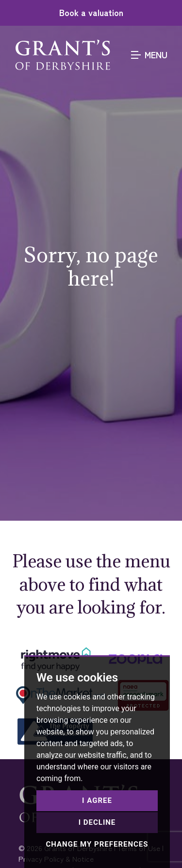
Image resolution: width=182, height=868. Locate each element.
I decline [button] (97, 822)
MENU (149, 54)
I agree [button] (97, 800)
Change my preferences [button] (97, 844)
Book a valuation (91, 12)
